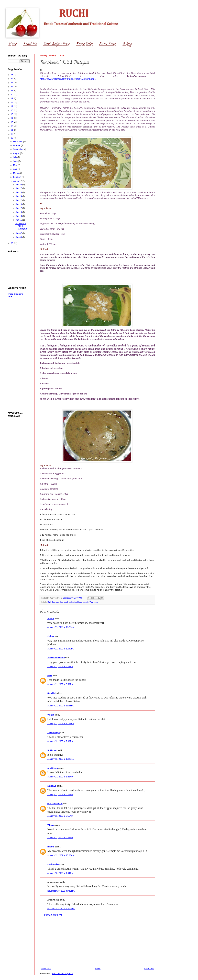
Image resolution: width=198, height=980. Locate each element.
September (18, 149)
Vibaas (51, 825)
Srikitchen (52, 750)
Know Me (30, 44)
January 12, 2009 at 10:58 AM (61, 724)
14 (12, 118)
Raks (50, 675)
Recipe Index (84, 44)
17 (12, 106)
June (16, 161)
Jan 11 (19, 220)
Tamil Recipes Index (56, 44)
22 (12, 87)
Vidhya (51, 715)
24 (12, 79)
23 (12, 83)
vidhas (51, 636)
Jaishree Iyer (54, 733)
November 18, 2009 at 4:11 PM (61, 891)
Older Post (149, 969)
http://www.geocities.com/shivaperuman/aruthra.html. (68, 79)
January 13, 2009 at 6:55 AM (60, 816)
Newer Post (46, 969)
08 (12, 243)
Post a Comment (53, 915)
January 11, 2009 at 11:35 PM (61, 706)
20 (12, 95)
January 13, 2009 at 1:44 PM (60, 873)
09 (12, 138)
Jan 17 (19, 208)
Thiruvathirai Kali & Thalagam (21, 226)
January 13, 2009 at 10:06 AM (61, 855)
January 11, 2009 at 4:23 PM (60, 667)
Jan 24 (19, 196)
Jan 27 (19, 188)
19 (12, 98)
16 (12, 110)
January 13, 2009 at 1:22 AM (60, 777)
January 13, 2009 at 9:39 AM (60, 838)
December (18, 142)
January (17, 181)
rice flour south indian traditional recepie (72, 602)
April (15, 169)
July (15, 157)
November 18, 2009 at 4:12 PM (61, 909)
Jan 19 (19, 204)
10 (12, 134)
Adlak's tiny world (56, 658)
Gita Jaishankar (55, 804)
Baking (127, 44)
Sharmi (51, 619)
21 (12, 91)
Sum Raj (51, 693)
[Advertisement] (97, 942)
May (15, 165)
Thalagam (94, 602)
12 (12, 126)
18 (12, 102)
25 (12, 75)
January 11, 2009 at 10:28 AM (61, 627)
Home (12, 44)
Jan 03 (19, 237)
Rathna (51, 847)
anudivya (52, 786)
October (17, 145)
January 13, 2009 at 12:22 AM (61, 759)
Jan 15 (19, 212)
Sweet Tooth (108, 44)
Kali (49, 602)
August (17, 153)
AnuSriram (53, 768)
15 (12, 114)
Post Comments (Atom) (63, 974)
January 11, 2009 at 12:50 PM (61, 649)
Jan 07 (19, 233)
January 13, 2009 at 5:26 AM (60, 795)
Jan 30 (19, 184)
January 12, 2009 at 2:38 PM (60, 741)
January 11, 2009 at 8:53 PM (60, 684)
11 (12, 130)
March (16, 173)
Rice (53, 602)
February (18, 177)
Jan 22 (19, 200)
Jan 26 (19, 192)
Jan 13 (19, 216)
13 (12, 122)
